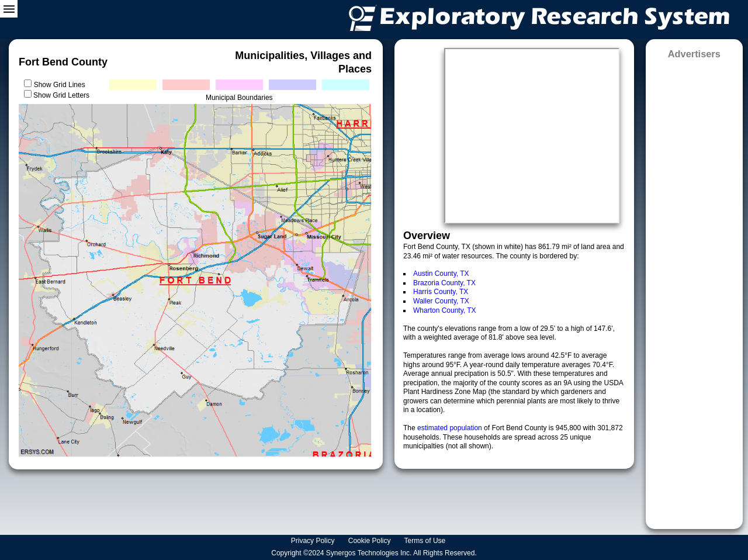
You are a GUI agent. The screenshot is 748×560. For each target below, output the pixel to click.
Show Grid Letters (61, 95)
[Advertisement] (694, 290)
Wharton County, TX (445, 310)
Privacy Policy (314, 541)
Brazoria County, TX (444, 283)
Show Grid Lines (62, 85)
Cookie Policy (370, 541)
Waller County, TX (441, 301)
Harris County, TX (441, 292)
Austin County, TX (441, 274)
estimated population (451, 428)
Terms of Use (426, 541)
